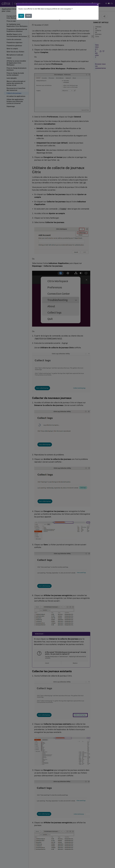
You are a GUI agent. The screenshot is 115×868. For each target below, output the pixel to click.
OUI (21, 16)
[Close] (98, 4)
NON (28, 16)
